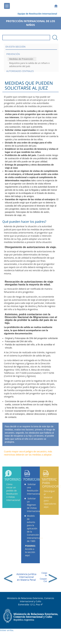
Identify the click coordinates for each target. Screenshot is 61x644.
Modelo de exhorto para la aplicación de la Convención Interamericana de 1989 (35, 528)
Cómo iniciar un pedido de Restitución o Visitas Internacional (13, 492)
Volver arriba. (7, 630)
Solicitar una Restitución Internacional (34, 489)
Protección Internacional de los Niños (30, 23)
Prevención (13, 54)
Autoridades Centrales (20, 71)
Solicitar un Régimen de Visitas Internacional (34, 505)
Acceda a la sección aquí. (30, 551)
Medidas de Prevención (21, 59)
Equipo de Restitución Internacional (37, 14)
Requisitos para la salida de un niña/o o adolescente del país (29, 65)
